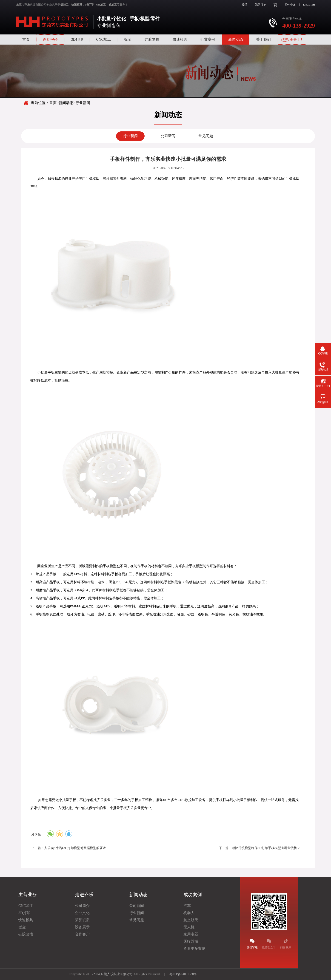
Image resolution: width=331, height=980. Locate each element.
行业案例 (208, 39)
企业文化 (82, 913)
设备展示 (82, 927)
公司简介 (82, 906)
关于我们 (263, 39)
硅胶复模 (152, 39)
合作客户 (82, 934)
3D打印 (77, 39)
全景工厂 (293, 40)
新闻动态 (236, 39)
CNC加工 (104, 39)
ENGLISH (309, 5)
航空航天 (191, 920)
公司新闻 (168, 136)
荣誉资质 (82, 920)
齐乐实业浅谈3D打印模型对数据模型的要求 (75, 848)
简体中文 (290, 5)
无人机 (189, 927)
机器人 (189, 913)
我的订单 (260, 5)
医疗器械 (191, 941)
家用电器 (191, 934)
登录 (245, 5)
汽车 (187, 906)
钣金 (128, 39)
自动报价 (50, 40)
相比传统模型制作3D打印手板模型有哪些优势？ (266, 848)
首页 (26, 39)
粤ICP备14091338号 (183, 974)
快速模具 (180, 39)
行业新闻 (130, 136)
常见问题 (206, 136)
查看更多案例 (194, 948)
